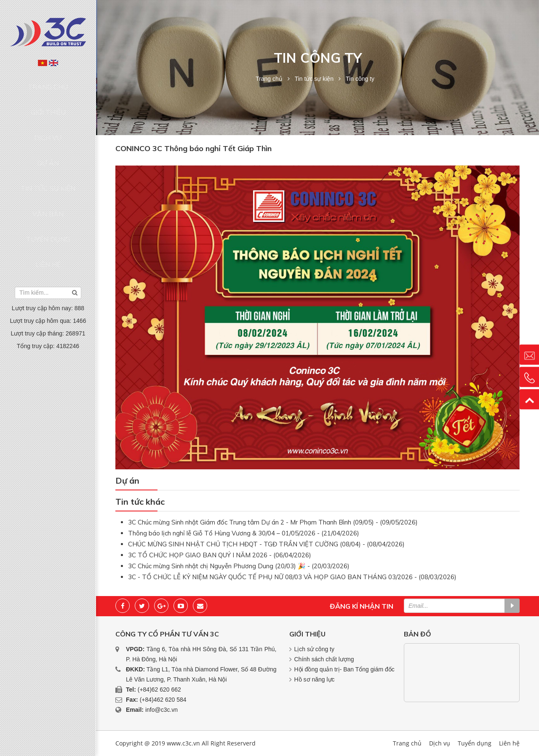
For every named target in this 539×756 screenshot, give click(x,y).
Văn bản (48, 162)
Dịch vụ (48, 114)
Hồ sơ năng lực (315, 679)
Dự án (48, 130)
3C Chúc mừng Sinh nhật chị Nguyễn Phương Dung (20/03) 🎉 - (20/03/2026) (239, 566)
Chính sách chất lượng (324, 659)
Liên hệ (48, 195)
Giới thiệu (48, 98)
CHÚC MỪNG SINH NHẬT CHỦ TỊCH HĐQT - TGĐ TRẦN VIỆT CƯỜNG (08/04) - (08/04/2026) (266, 544)
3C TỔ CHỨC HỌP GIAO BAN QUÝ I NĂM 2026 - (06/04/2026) (220, 555)
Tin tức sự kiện (48, 146)
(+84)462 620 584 (163, 700)
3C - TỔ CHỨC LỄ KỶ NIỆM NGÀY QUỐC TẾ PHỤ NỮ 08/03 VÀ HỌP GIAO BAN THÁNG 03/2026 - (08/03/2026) (292, 577)
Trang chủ (48, 82)
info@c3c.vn (161, 710)
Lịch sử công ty (315, 649)
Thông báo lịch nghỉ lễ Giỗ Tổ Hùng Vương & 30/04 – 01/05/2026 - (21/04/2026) (244, 533)
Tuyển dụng (48, 178)
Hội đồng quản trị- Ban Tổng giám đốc (344, 669)
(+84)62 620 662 (159, 689)
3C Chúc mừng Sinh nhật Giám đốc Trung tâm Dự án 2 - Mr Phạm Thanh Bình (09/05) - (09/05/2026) (273, 522)
